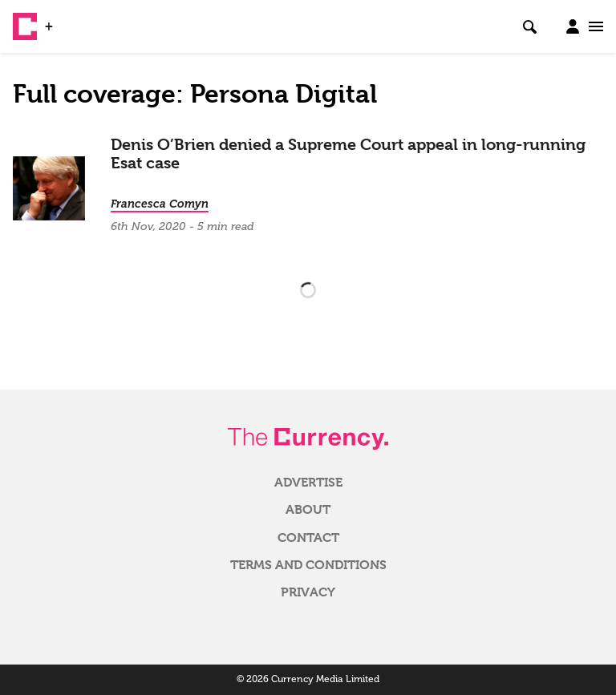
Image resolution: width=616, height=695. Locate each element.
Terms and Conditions (308, 565)
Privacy (308, 592)
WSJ (71, 20)
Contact (308, 538)
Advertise (308, 483)
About (308, 510)
